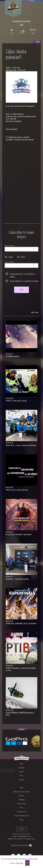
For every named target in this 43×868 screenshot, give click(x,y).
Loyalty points (22, 812)
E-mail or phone (9, 262)
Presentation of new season (21, 21)
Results (21, 772)
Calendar (22, 768)
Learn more (19, 863)
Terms (21, 25)
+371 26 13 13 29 (24, 834)
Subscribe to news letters (21, 792)
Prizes (21, 776)
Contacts (21, 780)
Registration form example (22, 845)
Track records (21, 804)
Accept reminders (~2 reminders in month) (24, 281)
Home (21, 764)
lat (11, 12)
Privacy (21, 820)
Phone (23, 257)
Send (21, 290)
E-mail (11, 257)
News (22, 788)
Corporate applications (22, 816)
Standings (22, 800)
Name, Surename (9, 246)
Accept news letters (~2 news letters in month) (22, 274)
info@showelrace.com (24, 836)
